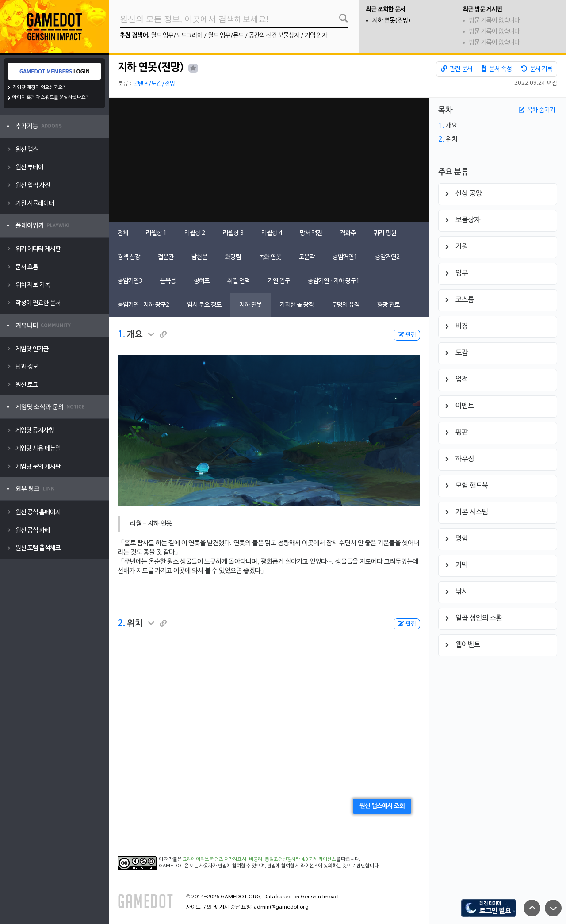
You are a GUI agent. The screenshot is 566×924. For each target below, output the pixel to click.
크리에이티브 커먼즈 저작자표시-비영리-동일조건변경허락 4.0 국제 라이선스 (259, 859)
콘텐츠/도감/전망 (154, 84)
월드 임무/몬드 (226, 36)
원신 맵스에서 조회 (382, 806)
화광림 (233, 257)
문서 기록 (537, 69)
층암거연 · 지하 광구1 (334, 281)
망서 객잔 (311, 233)
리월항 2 (195, 233)
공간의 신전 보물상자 (274, 36)
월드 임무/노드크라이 (177, 36)
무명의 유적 (346, 305)
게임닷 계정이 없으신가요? (39, 88)
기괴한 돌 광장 (297, 305)
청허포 (202, 281)
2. (121, 624)
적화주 (348, 233)
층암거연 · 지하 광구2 (143, 305)
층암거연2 (387, 257)
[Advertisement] (269, 160)
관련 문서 (457, 69)
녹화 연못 (270, 257)
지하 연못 (250, 305)
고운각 (307, 257)
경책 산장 (129, 257)
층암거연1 (345, 257)
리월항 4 (272, 233)
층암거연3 (130, 281)
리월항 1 (156, 233)
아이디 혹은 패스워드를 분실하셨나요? (51, 97)
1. (121, 335)
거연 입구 (279, 281)
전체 (123, 233)
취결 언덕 (239, 281)
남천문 (199, 257)
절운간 (166, 257)
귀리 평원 (385, 233)
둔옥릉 (168, 281)
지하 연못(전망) (392, 21)
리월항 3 (233, 233)
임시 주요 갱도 (204, 305)
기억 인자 (316, 36)
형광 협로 (388, 305)
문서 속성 (497, 69)
